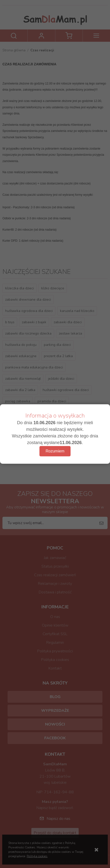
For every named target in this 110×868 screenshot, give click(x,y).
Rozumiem (55, 451)
